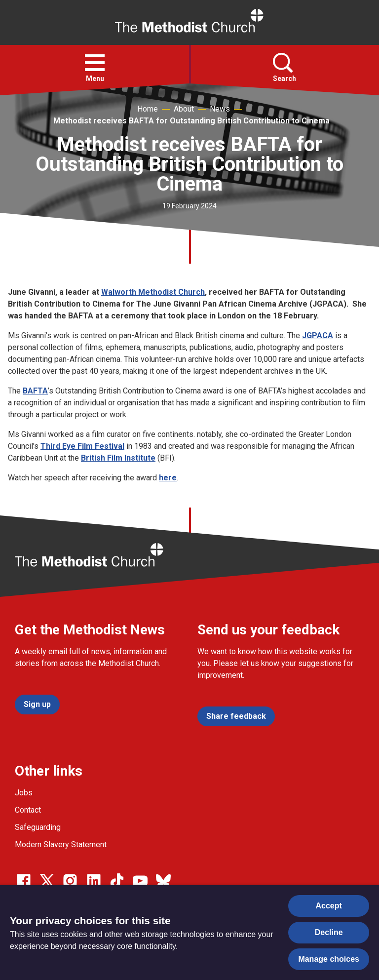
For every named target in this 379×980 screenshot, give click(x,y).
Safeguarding (38, 827)
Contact (28, 810)
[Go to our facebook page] (24, 881)
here (168, 478)
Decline (329, 932)
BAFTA (35, 391)
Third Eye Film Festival (82, 446)
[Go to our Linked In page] (94, 881)
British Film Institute (118, 458)
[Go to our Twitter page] (47, 881)
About (184, 109)
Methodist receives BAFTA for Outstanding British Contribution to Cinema (191, 121)
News (220, 109)
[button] (95, 63)
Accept (329, 906)
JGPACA (318, 335)
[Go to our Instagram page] (70, 881)
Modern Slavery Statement (61, 844)
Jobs (24, 793)
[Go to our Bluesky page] (163, 881)
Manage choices (329, 959)
